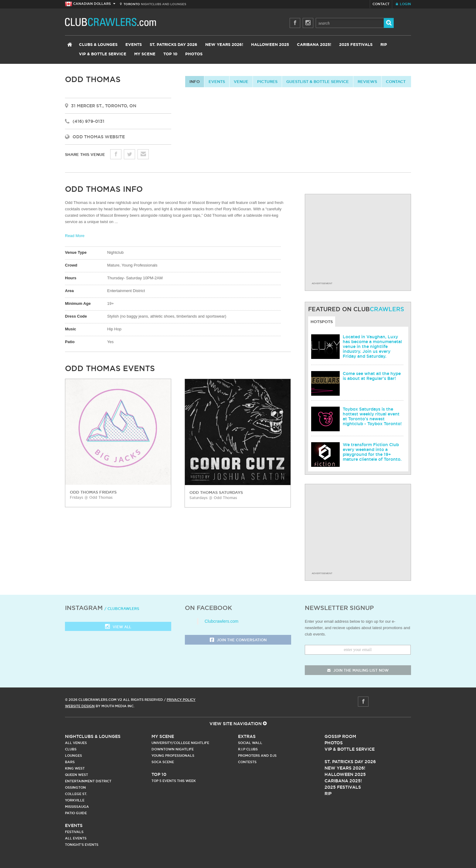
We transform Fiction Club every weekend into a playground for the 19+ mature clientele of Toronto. (372, 452)
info (195, 81)
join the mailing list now (358, 670)
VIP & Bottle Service (103, 54)
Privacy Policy (181, 700)
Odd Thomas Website (99, 137)
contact (396, 81)
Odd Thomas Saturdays (216, 492)
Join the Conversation (238, 640)
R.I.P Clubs (248, 749)
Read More (75, 236)
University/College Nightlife (180, 743)
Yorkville (75, 800)
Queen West (76, 775)
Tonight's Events (82, 845)
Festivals (74, 832)
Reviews (367, 81)
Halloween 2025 (270, 45)
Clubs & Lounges (98, 45)
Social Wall (250, 743)
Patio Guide (76, 813)
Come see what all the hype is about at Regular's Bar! (372, 376)
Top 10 (170, 54)
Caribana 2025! (314, 45)
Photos (194, 54)
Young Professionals (173, 756)
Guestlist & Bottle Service (318, 81)
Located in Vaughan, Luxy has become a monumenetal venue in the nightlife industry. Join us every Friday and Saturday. (372, 346)
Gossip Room (340, 736)
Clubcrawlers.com (221, 621)
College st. (76, 794)
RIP (384, 45)
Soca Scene (163, 762)
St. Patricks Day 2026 (173, 45)
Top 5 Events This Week (174, 781)
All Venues (76, 743)
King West (75, 768)
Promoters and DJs (257, 756)
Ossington (75, 787)
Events (134, 45)
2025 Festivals (356, 45)
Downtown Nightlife (173, 749)
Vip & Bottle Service (350, 749)
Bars (70, 762)
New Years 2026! (224, 45)
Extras (247, 736)
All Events (76, 838)
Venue (241, 81)
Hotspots (322, 322)
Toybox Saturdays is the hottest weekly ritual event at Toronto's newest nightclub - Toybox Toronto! (372, 416)
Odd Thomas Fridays (93, 492)
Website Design (80, 706)
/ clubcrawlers (122, 609)
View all (118, 627)
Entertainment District (88, 781)
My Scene (145, 54)
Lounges (73, 756)
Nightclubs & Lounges (93, 736)
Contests (247, 762)
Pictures (267, 81)
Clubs (71, 749)
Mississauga (77, 807)
